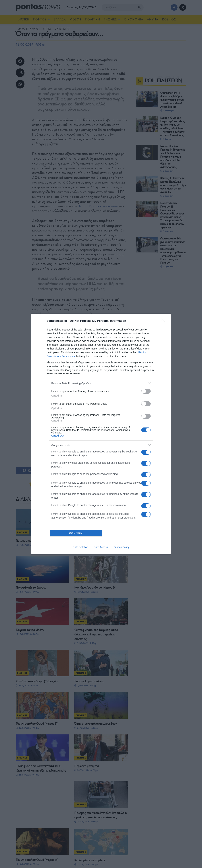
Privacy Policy (121, 547)
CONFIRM (76, 533)
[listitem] (101, 383)
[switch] (146, 391)
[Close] (164, 321)
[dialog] (101, 434)
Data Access (101, 547)
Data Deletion (80, 547)
